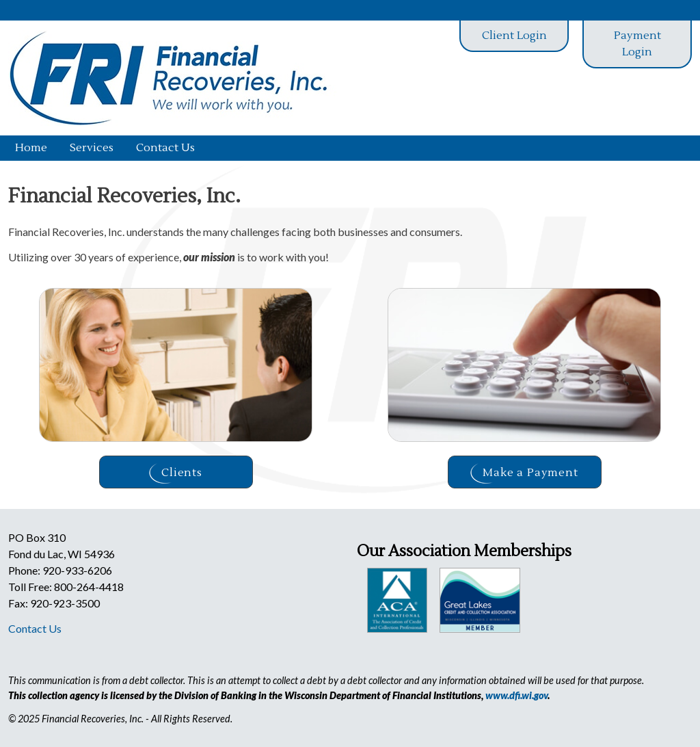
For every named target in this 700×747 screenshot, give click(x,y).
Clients (176, 473)
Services (92, 148)
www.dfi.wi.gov (516, 695)
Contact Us (165, 148)
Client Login (514, 36)
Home (31, 148)
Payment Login (637, 44)
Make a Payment (524, 473)
